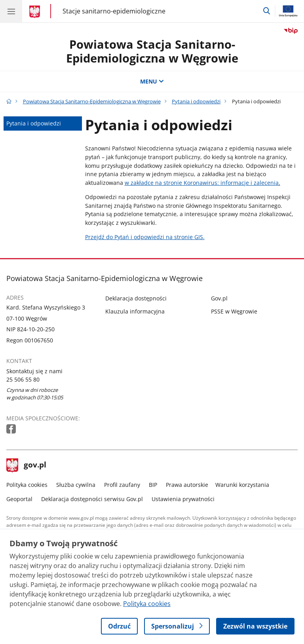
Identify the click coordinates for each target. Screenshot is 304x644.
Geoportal (19, 499)
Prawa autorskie (187, 485)
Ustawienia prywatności (183, 499)
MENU (152, 81)
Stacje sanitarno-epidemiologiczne (114, 11)
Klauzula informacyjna (135, 311)
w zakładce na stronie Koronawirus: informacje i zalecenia (202, 183)
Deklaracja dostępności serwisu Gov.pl (92, 499)
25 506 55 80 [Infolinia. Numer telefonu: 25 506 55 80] (23, 379)
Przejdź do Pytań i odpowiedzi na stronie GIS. (145, 237)
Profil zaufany (122, 485)
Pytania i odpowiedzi (196, 101)
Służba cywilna (76, 485)
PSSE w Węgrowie (234, 311)
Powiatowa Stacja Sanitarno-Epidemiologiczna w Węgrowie (152, 51)
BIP (153, 485)
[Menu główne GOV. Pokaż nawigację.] (11, 11)
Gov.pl (219, 298)
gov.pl (27, 465)
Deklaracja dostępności (136, 298)
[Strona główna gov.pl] (36, 12)
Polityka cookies (27, 485)
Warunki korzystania (242, 485)
